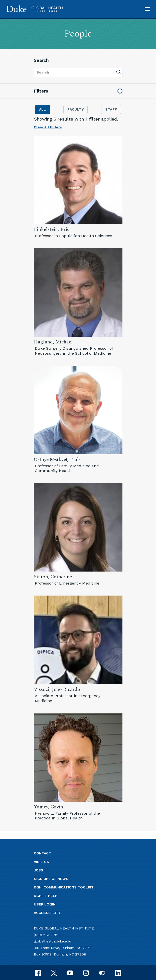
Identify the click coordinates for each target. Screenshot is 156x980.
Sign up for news (51, 879)
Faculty (75, 109)
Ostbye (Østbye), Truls (57, 460)
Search (41, 60)
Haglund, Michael (53, 342)
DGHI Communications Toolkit (64, 887)
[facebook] (38, 972)
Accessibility (47, 913)
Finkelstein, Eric (52, 229)
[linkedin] (118, 972)
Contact (42, 853)
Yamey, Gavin (48, 807)
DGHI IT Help (46, 896)
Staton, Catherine (53, 577)
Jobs (39, 870)
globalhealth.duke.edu (52, 941)
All (43, 109)
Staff (111, 109)
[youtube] (70, 972)
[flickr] (102, 972)
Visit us (41, 862)
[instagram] (86, 972)
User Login (45, 904)
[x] (54, 972)
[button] (147, 9)
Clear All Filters (48, 127)
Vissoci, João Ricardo (57, 689)
